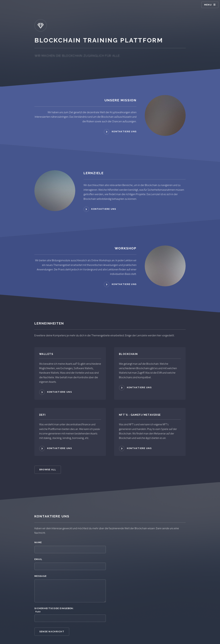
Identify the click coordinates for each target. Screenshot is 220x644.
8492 (38, 612)
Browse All (48, 470)
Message (40, 576)
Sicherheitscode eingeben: (70, 610)
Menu (208, 5)
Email (38, 559)
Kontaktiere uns (124, 131)
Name (38, 542)
